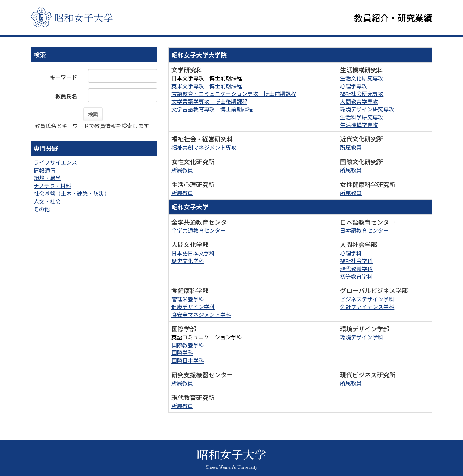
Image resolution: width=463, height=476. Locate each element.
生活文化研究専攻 (362, 80)
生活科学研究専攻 (362, 118)
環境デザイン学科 (362, 338)
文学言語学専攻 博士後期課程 (209, 103)
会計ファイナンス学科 (367, 308)
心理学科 (351, 254)
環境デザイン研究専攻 (367, 110)
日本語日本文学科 (193, 254)
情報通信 (44, 172)
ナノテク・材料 (52, 187)
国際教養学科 (188, 346)
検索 (93, 116)
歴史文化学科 (188, 262)
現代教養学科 (356, 270)
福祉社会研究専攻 (362, 95)
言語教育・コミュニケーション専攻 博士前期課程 (234, 95)
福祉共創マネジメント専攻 (204, 149)
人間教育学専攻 (359, 103)
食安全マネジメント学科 (201, 316)
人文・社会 (47, 203)
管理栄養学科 (188, 300)
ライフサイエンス (55, 164)
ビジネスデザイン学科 (367, 300)
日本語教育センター (364, 232)
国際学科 (182, 354)
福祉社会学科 (356, 262)
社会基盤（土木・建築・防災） (72, 195)
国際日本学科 (188, 362)
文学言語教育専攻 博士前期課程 (212, 110)
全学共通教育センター (199, 232)
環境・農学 (47, 179)
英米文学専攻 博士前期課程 (207, 87)
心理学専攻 (354, 87)
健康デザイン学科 (193, 308)
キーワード (63, 78)
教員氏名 (66, 97)
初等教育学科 (356, 278)
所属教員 (351, 149)
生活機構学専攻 (359, 126)
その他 (42, 210)
